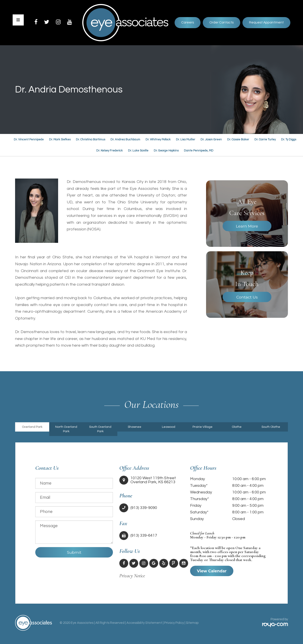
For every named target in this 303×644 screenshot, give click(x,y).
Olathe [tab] (237, 427)
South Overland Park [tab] (100, 429)
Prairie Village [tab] (203, 427)
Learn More (247, 226)
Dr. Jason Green (211, 139)
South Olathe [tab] (271, 427)
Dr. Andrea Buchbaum (125, 139)
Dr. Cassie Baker (238, 139)
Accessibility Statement (144, 623)
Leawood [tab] (169, 427)
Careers (188, 22)
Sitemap (192, 623)
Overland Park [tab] (32, 427)
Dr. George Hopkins (166, 151)
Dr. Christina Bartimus (91, 139)
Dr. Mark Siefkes (60, 139)
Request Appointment (266, 22)
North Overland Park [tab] (66, 429)
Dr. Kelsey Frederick (109, 151)
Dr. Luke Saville (138, 151)
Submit (74, 552)
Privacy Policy (174, 623)
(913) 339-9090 (144, 508)
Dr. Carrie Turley (265, 139)
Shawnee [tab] (135, 427)
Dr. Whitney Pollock (158, 139)
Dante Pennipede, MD (199, 151)
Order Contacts (221, 22)
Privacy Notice (132, 576)
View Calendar (212, 571)
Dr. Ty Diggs (289, 139)
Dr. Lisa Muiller (186, 139)
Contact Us (247, 297)
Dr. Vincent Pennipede (29, 139)
